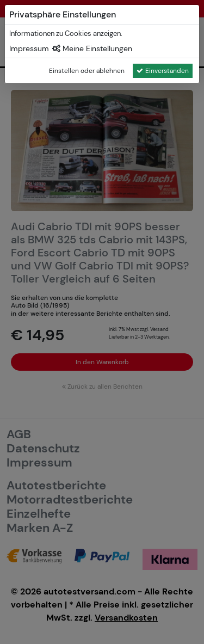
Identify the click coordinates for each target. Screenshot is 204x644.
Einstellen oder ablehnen (87, 71)
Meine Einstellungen (92, 48)
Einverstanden (163, 71)
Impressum (29, 48)
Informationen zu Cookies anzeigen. (66, 33)
